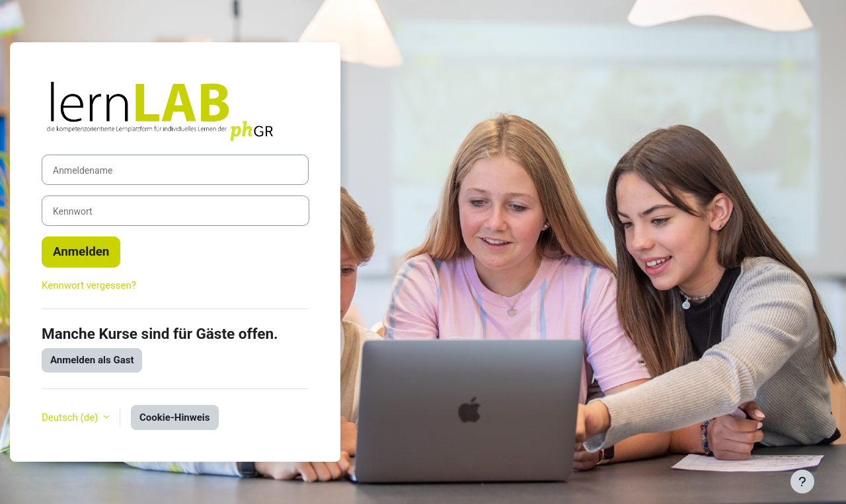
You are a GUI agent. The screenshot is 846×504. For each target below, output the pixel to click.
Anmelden (81, 252)
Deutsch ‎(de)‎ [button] (71, 417)
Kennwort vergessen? (89, 285)
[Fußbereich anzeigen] (802, 482)
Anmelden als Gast (92, 360)
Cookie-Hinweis (175, 417)
